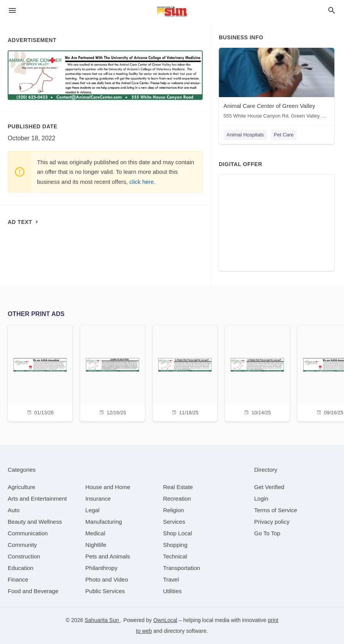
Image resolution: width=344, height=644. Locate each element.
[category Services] (174, 522)
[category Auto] (14, 510)
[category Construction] (24, 556)
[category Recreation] (177, 499)
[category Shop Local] (177, 533)
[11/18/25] (185, 372)
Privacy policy (272, 522)
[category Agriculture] (22, 487)
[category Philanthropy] (102, 568)
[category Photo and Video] (107, 579)
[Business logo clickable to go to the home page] (172, 12)
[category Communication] (28, 533)
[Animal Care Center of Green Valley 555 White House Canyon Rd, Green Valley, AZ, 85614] (277, 85)
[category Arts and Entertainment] (37, 499)
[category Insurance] (98, 499)
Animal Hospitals (245, 135)
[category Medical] (96, 533)
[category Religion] (173, 510)
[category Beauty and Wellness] (35, 522)
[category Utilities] (172, 591)
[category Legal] (93, 510)
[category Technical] (175, 556)
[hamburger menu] (12, 11)
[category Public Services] (105, 591)
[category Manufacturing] (104, 522)
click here (142, 182)
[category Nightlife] (96, 545)
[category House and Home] (108, 487)
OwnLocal (165, 620)
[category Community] (22, 545)
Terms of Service (276, 510)
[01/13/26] (40, 372)
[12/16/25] (112, 372)
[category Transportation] (181, 568)
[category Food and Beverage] (33, 591)
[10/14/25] (257, 372)
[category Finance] (18, 579)
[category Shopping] (175, 545)
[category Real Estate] (178, 487)
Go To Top (267, 533)
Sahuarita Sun (103, 620)
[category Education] (21, 568)
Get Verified (269, 487)
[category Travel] (171, 579)
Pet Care (284, 135)
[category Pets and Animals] (108, 556)
